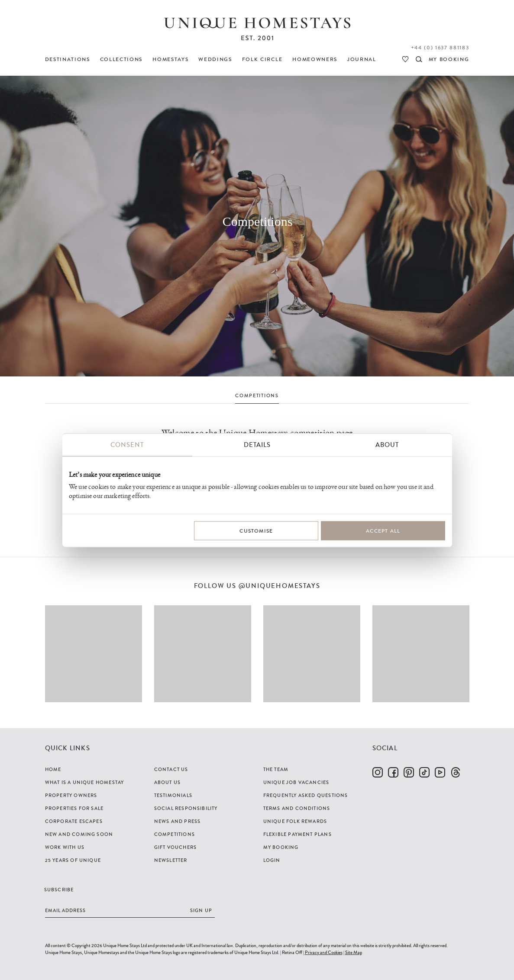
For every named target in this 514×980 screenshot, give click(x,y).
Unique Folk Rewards (295, 821)
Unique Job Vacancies (296, 782)
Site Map (354, 952)
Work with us (65, 847)
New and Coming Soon (79, 834)
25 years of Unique (73, 860)
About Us (168, 782)
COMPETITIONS (257, 395)
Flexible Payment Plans (297, 834)
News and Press (178, 821)
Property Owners (71, 795)
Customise (256, 530)
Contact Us (171, 769)
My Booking (281, 847)
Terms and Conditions (297, 808)
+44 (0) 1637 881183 (440, 48)
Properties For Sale (74, 808)
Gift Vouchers (176, 847)
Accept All (383, 530)
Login (272, 860)
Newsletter (171, 860)
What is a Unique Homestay (85, 782)
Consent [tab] (127, 444)
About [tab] (387, 444)
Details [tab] (257, 444)
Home (53, 769)
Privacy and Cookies (324, 952)
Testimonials (173, 795)
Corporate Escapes (74, 821)
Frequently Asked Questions (306, 795)
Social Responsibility (186, 808)
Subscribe (59, 890)
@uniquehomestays (280, 586)
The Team (276, 769)
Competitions (175, 834)
